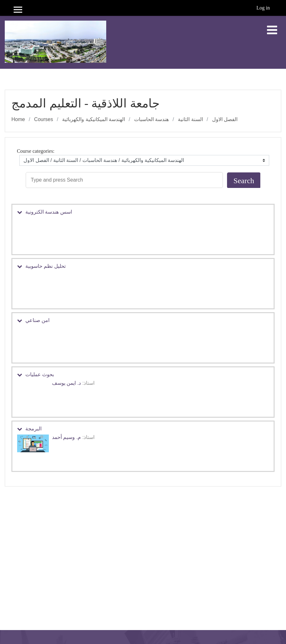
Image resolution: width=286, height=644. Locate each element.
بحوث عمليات (40, 374)
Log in (263, 8)
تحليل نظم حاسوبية (45, 266)
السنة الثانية (190, 119)
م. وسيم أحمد (66, 437)
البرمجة (33, 429)
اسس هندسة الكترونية (49, 212)
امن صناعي (37, 320)
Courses (44, 119)
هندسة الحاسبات (151, 119)
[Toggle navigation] (272, 30)
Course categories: (36, 151)
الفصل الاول (225, 119)
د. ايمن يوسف (66, 383)
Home (18, 119)
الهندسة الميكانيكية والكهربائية (94, 119)
